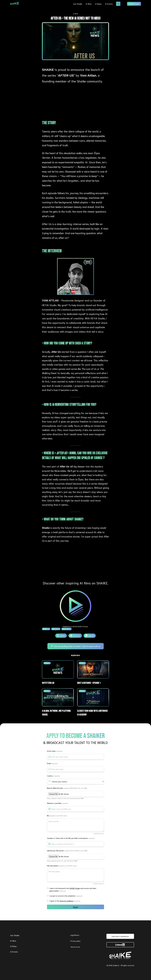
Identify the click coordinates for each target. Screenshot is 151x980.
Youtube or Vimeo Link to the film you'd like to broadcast (71, 838)
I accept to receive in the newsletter (66, 896)
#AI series (56, 629)
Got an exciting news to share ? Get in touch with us (76, 646)
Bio (57, 815)
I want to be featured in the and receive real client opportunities (73, 889)
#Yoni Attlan (66, 629)
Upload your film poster (67, 850)
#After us (46, 629)
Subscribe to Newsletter (120, 936)
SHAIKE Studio (134, 4)
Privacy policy (75, 941)
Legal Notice (75, 935)
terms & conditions (67, 901)
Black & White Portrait (67, 788)
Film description (62, 866)
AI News (98, 4)
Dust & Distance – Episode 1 (89, 683)
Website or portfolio (58, 803)
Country (53, 776)
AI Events (109, 4)
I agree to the (65, 901)
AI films (89, 4)
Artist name (55, 751)
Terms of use (75, 947)
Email (52, 763)
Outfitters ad (48, 683)
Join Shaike (78, 4)
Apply (75, 907)
